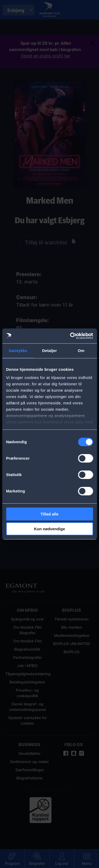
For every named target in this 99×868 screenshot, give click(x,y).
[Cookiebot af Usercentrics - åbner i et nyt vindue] (70, 336)
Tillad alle (49, 514)
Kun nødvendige (50, 529)
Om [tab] (81, 351)
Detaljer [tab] (50, 351)
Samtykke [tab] (18, 351)
